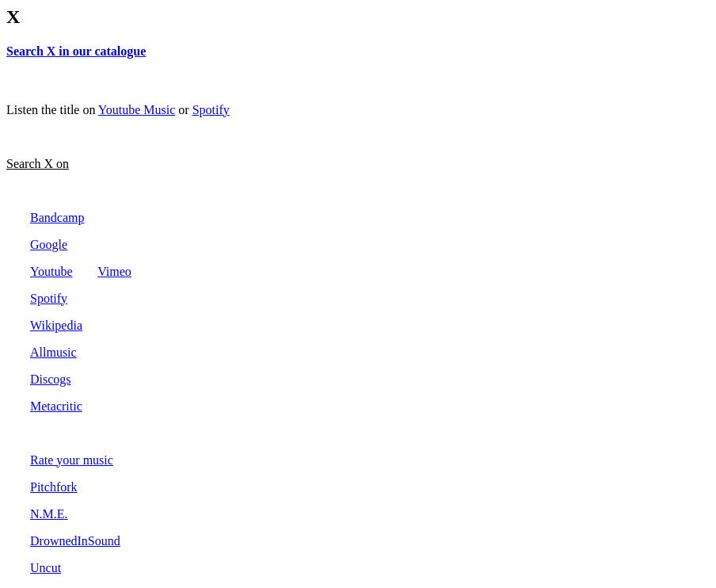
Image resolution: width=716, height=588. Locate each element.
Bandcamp (57, 218)
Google (49, 244)
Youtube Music (137, 110)
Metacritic (56, 406)
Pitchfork (54, 487)
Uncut (46, 568)
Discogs (51, 379)
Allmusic (53, 352)
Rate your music (72, 460)
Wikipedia (56, 325)
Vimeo (114, 271)
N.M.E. (49, 514)
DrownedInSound (75, 541)
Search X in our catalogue (76, 51)
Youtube (51, 271)
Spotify (211, 110)
